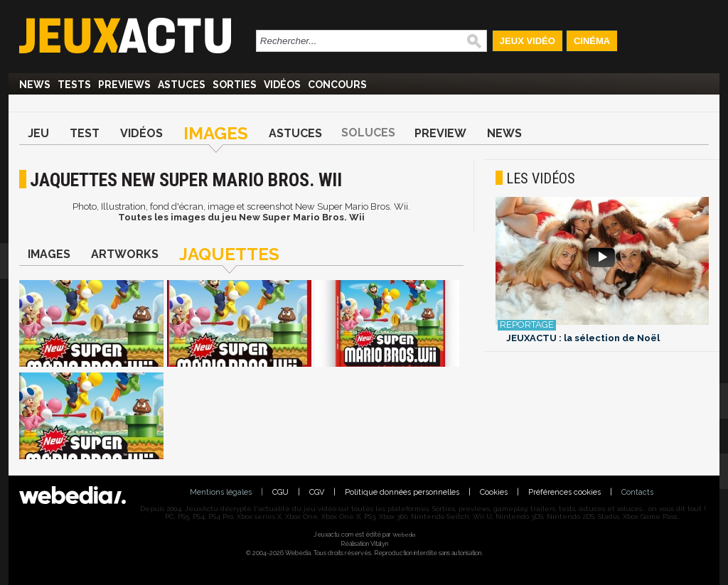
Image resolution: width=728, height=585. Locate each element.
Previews (124, 85)
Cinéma (592, 41)
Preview (440, 133)
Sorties (235, 85)
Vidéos (282, 85)
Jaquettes (229, 254)
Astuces (182, 85)
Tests (74, 85)
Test (85, 133)
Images (216, 133)
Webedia (404, 535)
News (35, 85)
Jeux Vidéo (528, 41)
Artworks (125, 254)
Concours (337, 85)
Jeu (38, 133)
